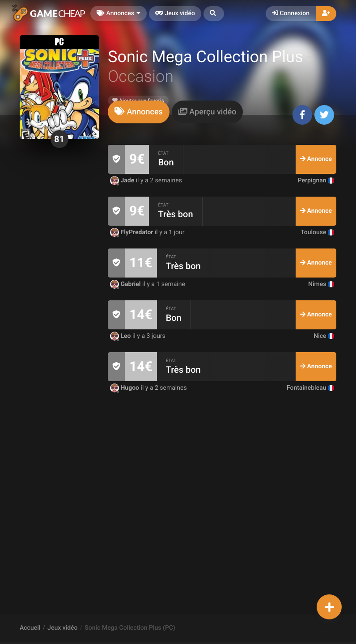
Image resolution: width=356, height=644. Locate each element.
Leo (121, 336)
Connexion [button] (291, 13)
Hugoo (125, 388)
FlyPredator (132, 232)
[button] (214, 14)
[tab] (139, 112)
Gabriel (126, 284)
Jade (123, 181)
